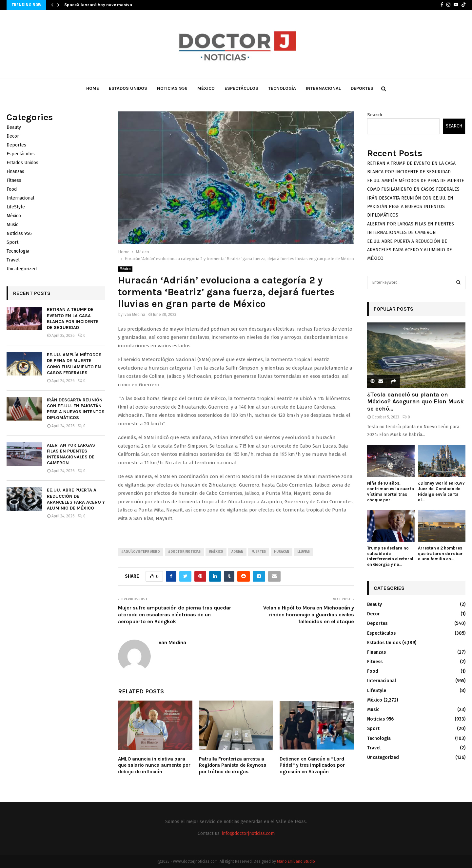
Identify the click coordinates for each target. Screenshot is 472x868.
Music (12, 225)
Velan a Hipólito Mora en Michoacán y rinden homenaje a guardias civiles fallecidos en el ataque (309, 615)
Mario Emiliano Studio (296, 861)
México (206, 88)
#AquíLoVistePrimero (141, 552)
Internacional (323, 88)
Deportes (362, 88)
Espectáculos (241, 88)
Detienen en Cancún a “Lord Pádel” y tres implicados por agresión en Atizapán (312, 765)
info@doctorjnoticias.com (248, 833)
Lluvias (304, 552)
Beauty (14, 127)
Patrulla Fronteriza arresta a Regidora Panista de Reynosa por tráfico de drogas (233, 765)
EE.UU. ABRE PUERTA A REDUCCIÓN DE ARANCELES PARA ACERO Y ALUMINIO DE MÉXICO (76, 499)
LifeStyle (16, 207)
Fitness (14, 180)
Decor (13, 136)
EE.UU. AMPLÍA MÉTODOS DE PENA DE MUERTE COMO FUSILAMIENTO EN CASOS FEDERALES (74, 364)
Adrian (237, 552)
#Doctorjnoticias (184, 552)
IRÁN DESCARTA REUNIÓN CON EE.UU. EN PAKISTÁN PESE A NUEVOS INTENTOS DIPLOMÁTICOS (76, 409)
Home (93, 88)
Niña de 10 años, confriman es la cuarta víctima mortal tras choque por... (391, 491)
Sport (12, 242)
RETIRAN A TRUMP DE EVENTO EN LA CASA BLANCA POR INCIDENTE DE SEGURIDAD (73, 318)
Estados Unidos (128, 88)
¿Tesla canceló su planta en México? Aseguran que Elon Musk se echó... (415, 402)
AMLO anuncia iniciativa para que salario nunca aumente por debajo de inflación (154, 765)
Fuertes (259, 552)
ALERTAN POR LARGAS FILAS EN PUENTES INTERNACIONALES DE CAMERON (71, 454)
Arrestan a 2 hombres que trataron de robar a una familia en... (440, 554)
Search (375, 115)
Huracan (282, 552)
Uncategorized (22, 269)
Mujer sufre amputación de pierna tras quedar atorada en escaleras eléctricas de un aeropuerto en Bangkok (175, 615)
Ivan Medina (134, 315)
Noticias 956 (172, 88)
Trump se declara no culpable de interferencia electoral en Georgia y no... (390, 556)
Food (12, 189)
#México (216, 552)
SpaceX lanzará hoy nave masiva (98, 5)
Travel (13, 260)
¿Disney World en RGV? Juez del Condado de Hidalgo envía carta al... (441, 491)
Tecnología (282, 88)
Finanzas (15, 172)
